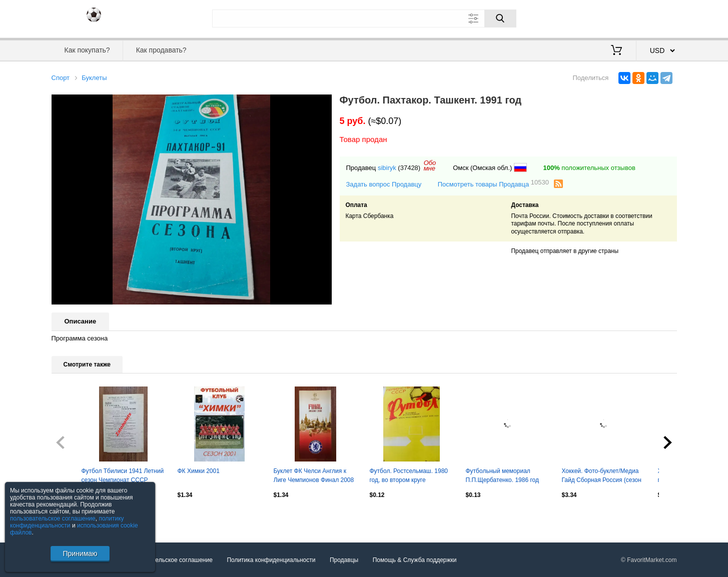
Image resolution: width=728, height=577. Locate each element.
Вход (618, 17)
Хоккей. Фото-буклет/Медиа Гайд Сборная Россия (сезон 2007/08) (602, 476)
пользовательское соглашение (53, 518)
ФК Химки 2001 (199, 471)
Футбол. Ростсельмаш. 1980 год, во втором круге (409, 475)
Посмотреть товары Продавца (493, 184)
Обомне (430, 165)
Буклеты (94, 78)
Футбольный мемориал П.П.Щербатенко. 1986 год (502, 475)
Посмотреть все (74, 516)
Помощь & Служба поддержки (415, 560)
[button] (323, 103)
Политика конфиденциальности (271, 560)
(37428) (409, 168)
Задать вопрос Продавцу (384, 184)
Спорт (61, 78)
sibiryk (387, 168)
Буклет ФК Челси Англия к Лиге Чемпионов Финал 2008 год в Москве (314, 476)
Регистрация (656, 17)
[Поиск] (500, 18)
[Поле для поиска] (364, 18)
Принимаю (80, 553)
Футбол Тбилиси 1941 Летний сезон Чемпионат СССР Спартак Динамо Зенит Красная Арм (123, 476)
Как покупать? (87, 50)
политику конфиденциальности (67, 522)
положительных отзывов (589, 168)
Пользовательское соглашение (169, 560)
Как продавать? (161, 50)
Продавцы (344, 560)
